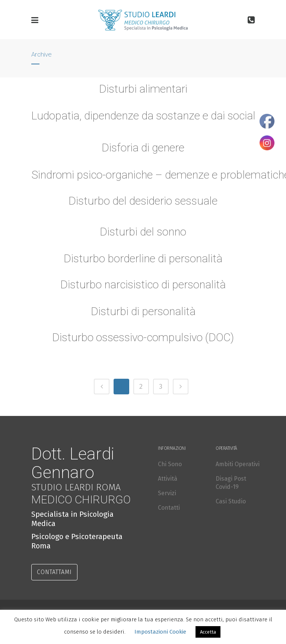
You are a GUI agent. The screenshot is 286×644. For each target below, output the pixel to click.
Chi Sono (170, 464)
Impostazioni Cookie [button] (160, 632)
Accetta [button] (208, 632)
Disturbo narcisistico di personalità (143, 288)
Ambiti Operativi (238, 464)
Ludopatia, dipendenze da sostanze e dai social (143, 116)
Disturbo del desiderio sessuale (143, 201)
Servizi (167, 493)
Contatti (169, 508)
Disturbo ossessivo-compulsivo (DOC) (143, 341)
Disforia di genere (143, 148)
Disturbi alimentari (143, 89)
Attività (168, 479)
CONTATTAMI (54, 572)
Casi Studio (231, 501)
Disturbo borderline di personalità (143, 262)
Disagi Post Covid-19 (231, 483)
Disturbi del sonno (143, 235)
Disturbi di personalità (143, 315)
